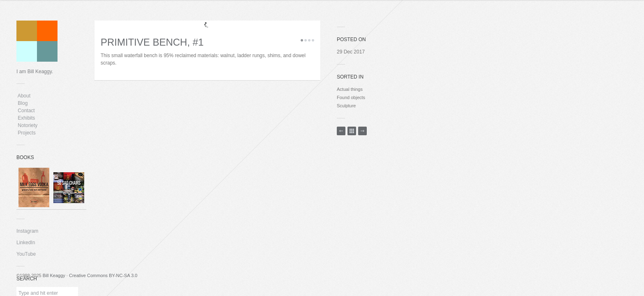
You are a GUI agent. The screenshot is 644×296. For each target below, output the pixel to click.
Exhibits (26, 118)
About (24, 96)
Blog (23, 103)
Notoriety (27, 125)
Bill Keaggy (54, 275)
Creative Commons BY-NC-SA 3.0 (103, 275)
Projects (27, 133)
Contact (26, 111)
